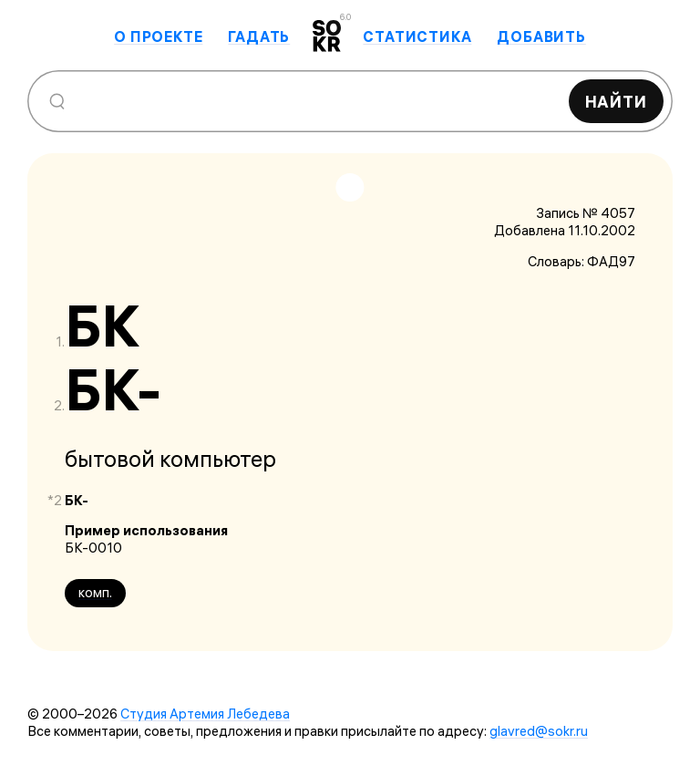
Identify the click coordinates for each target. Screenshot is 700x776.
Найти (617, 102)
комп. (95, 592)
